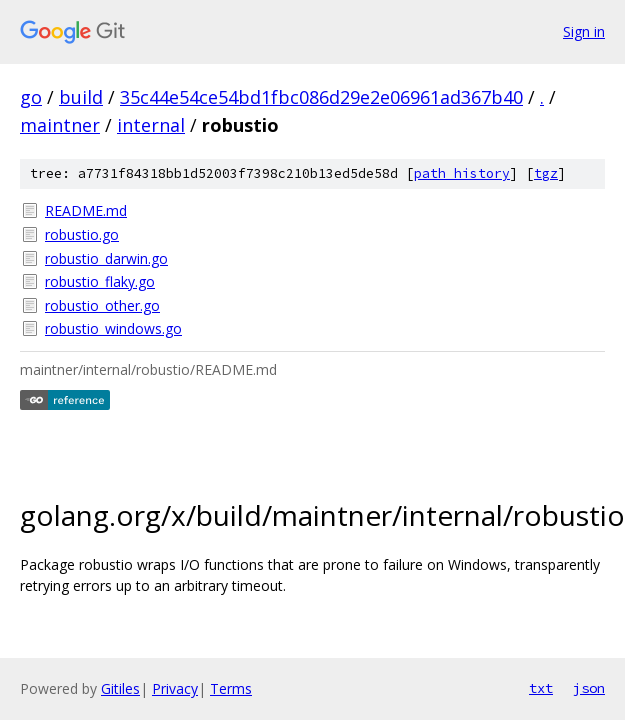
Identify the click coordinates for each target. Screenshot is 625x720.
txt (541, 688)
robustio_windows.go (113, 328)
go (31, 97)
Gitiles (120, 688)
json (589, 688)
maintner (60, 125)
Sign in (584, 31)
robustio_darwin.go (106, 258)
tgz (546, 173)
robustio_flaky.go (100, 281)
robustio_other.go (102, 305)
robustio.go (82, 234)
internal (151, 125)
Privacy (175, 688)
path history (462, 173)
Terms (231, 688)
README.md (86, 210)
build (81, 97)
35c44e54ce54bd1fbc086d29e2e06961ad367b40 (321, 97)
